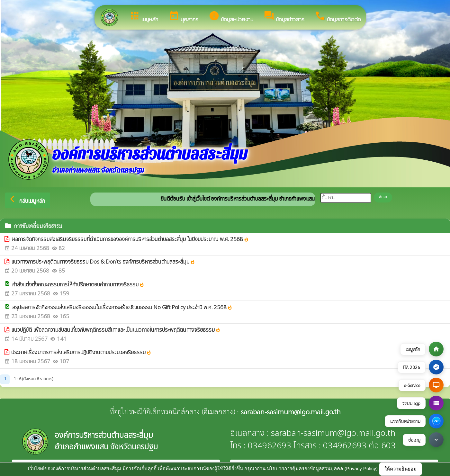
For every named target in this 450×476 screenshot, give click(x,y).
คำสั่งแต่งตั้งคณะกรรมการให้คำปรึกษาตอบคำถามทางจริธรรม (78, 285)
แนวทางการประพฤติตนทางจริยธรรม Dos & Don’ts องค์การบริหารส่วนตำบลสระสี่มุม (103, 262)
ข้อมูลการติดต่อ (338, 17)
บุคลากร (183, 17)
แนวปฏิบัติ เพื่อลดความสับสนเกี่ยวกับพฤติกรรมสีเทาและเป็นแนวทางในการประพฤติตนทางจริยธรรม (116, 330)
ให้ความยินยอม (401, 469)
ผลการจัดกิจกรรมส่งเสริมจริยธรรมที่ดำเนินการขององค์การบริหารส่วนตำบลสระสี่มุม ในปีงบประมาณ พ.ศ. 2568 (130, 240)
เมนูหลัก (144, 17)
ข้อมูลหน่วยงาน (231, 17)
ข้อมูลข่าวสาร (284, 17)
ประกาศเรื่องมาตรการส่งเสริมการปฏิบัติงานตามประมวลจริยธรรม (81, 353)
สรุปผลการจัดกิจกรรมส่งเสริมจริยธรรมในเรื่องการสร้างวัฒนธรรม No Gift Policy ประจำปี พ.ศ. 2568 (122, 308)
